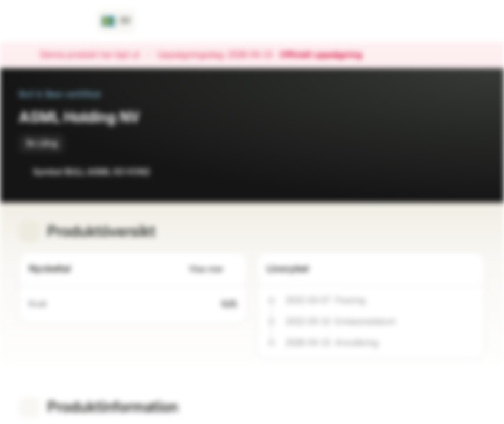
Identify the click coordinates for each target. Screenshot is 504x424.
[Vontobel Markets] (51, 21)
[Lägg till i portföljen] (473, 172)
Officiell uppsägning (327, 55)
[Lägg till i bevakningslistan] (450, 172)
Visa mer (213, 269)
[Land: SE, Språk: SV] (116, 21)
